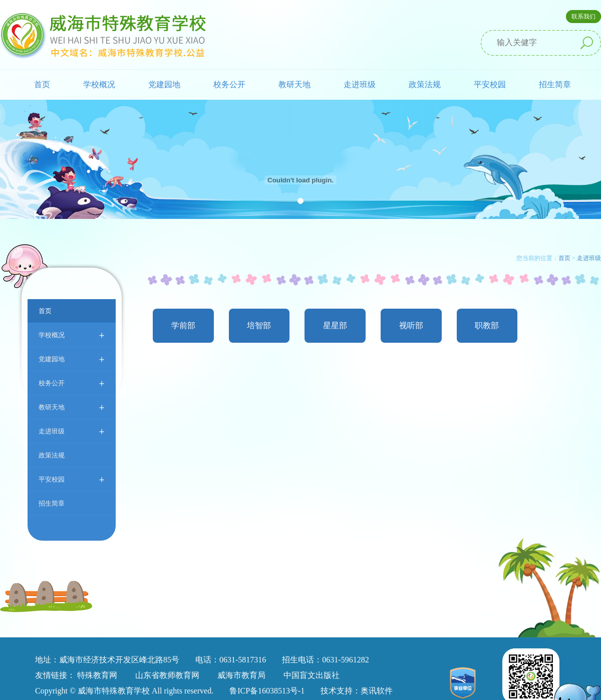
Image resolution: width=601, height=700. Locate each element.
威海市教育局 (241, 675)
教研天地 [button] (294, 84)
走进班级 (72, 431)
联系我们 (583, 17)
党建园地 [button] (164, 84)
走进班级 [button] (360, 84)
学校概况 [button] (99, 84)
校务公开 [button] (229, 84)
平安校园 (72, 479)
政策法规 (425, 84)
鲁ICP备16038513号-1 (267, 691)
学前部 (183, 325)
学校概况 (72, 335)
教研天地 (72, 407)
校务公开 (72, 383)
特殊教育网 (97, 675)
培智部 (259, 325)
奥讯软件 (377, 691)
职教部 (487, 325)
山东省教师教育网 (167, 675)
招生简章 (555, 84)
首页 (42, 84)
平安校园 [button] (490, 84)
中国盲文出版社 (312, 675)
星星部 (335, 325)
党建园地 (72, 359)
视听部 (411, 325)
